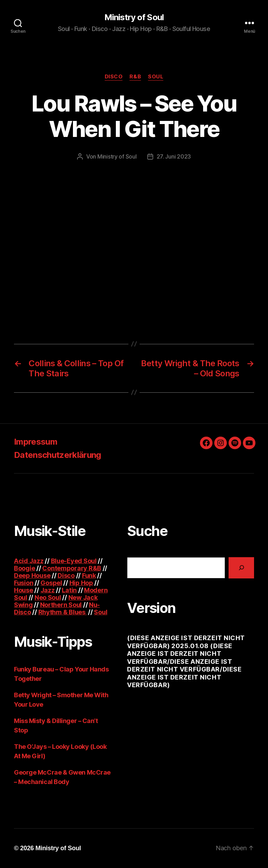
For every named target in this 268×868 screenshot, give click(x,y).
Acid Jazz (29, 561)
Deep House (32, 575)
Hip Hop (81, 583)
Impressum (36, 442)
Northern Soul (61, 605)
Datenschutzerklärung (58, 455)
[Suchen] (241, 568)
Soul (156, 77)
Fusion (24, 583)
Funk (89, 575)
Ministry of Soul (134, 17)
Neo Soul (48, 597)
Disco (114, 77)
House (24, 590)
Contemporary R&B (72, 568)
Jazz (48, 590)
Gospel (51, 583)
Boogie (24, 568)
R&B (135, 77)
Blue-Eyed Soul (74, 561)
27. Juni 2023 (174, 156)
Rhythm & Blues (63, 612)
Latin (69, 590)
